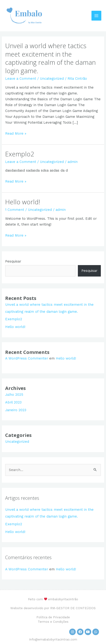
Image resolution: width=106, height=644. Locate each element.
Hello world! (23, 202)
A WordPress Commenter (27, 358)
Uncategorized (52, 79)
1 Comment (15, 210)
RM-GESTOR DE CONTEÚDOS (73, 608)
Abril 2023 (13, 402)
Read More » (16, 133)
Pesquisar (13, 261)
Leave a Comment (21, 79)
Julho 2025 (14, 395)
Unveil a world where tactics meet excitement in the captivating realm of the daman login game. (50, 58)
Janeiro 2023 (16, 410)
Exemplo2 (20, 154)
